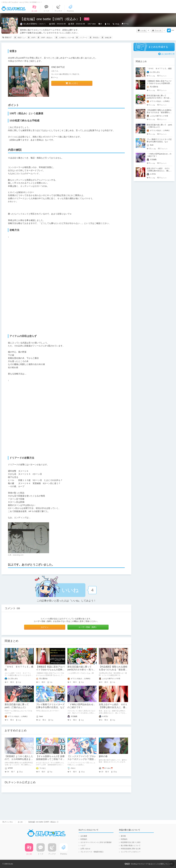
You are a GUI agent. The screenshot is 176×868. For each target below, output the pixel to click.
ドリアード (83, 38)
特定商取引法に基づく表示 (131, 842)
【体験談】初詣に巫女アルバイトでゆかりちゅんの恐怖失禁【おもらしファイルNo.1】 (50, 670)
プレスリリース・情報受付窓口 (92, 852)
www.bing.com (18, 555)
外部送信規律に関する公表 (131, 849)
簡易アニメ (22, 38)
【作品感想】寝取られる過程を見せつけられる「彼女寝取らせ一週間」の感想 (113, 670)
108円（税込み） (47, 38)
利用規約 (84, 839)
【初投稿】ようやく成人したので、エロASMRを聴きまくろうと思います (19, 759)
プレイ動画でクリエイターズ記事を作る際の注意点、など (159, 140)
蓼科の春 (103, 756)
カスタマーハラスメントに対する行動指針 (96, 842)
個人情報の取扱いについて (131, 846)
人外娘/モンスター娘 (66, 38)
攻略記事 (108, 38)
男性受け (96, 38)
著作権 (123, 836)
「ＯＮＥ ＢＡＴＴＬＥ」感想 (159, 69)
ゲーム (126, 24)
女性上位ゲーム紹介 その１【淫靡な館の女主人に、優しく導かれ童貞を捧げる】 (113, 707)
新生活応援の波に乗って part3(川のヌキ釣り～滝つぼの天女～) (81, 670)
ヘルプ (83, 846)
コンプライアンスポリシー (131, 852)
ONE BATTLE (58, 67)
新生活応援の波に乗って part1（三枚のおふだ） (159, 126)
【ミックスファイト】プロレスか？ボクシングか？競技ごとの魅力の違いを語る (82, 759)
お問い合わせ (85, 849)
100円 (33, 38)
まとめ (20, 822)
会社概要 (84, 836)
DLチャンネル (13, 8)
